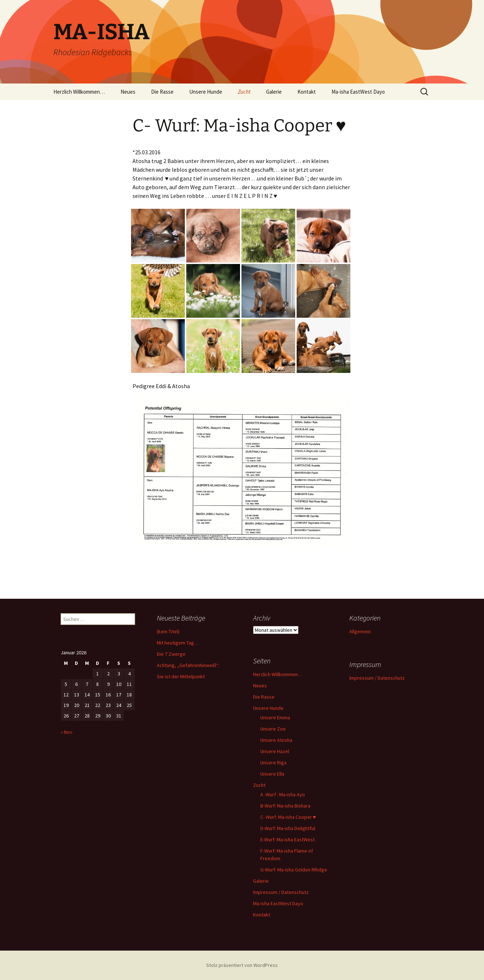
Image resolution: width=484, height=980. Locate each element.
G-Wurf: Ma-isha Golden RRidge (294, 870)
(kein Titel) (168, 631)
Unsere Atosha (276, 740)
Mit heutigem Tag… (178, 643)
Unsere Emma (275, 717)
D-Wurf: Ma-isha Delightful (288, 828)
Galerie (274, 92)
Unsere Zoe (273, 729)
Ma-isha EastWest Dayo (358, 92)
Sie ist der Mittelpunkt (181, 676)
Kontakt (307, 92)
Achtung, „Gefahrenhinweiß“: (188, 665)
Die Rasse (162, 92)
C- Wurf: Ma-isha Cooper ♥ (288, 817)
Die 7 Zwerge (171, 654)
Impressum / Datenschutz (281, 892)
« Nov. (67, 732)
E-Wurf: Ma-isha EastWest (288, 839)
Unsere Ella (272, 774)
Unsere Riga (273, 763)
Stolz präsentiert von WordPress (242, 965)
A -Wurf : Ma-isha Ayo (283, 794)
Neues (128, 92)
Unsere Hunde (206, 92)
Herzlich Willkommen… (79, 92)
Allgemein (360, 631)
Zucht (244, 92)
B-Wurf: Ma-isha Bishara (285, 806)
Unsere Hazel (275, 751)
